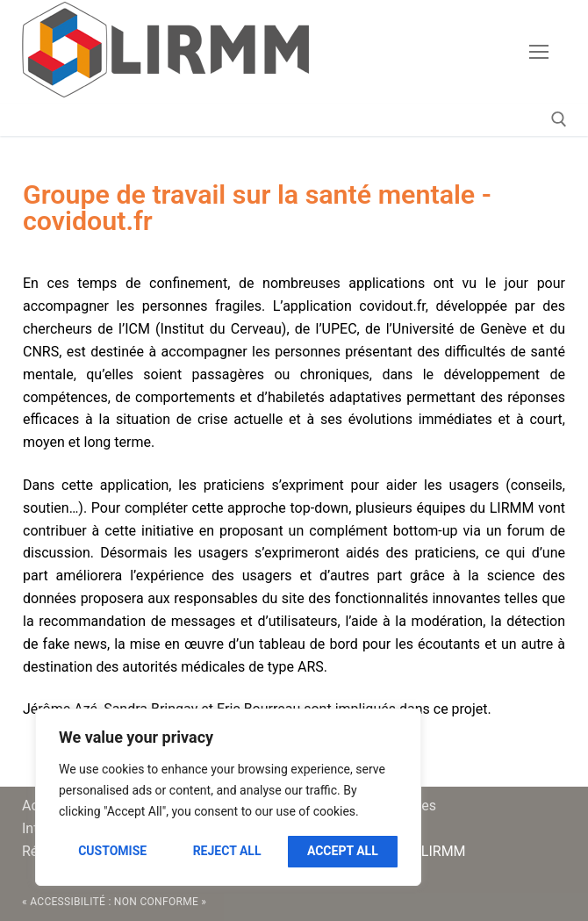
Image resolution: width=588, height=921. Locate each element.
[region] (228, 797)
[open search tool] (559, 119)
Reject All (227, 851)
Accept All (343, 851)
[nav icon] (539, 52)
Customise (112, 851)
